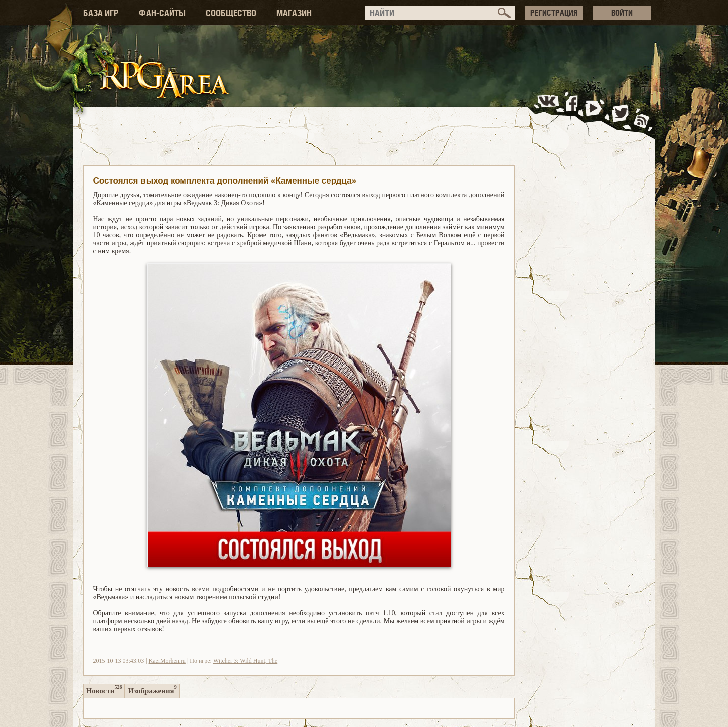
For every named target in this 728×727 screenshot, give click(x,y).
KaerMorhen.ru (167, 661)
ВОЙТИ (622, 13)
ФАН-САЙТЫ (162, 13)
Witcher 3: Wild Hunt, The (245, 661)
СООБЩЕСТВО (231, 13)
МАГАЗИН (294, 13)
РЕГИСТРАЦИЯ (554, 13)
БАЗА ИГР (101, 13)
